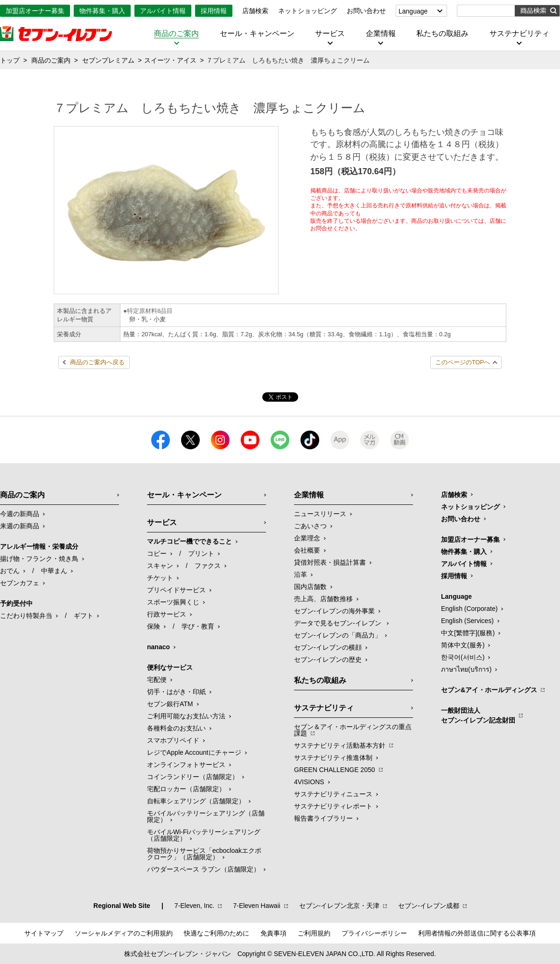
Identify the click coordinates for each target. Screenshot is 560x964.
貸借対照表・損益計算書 (330, 562)
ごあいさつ (310, 526)
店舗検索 (255, 11)
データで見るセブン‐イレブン (339, 623)
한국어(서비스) (463, 657)
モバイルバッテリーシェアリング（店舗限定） (206, 816)
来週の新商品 (20, 526)
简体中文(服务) (463, 645)
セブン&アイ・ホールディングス (489, 690)
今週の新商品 (20, 514)
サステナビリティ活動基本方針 (340, 745)
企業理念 (307, 538)
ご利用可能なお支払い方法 (186, 716)
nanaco (158, 647)
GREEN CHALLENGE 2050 (335, 770)
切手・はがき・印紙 (176, 692)
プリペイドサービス (176, 590)
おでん (10, 571)
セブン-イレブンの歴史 (328, 659)
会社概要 (307, 550)
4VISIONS (309, 782)
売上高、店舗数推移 (323, 599)
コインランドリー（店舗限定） (193, 777)
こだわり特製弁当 (26, 616)
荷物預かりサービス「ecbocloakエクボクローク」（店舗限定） (204, 854)
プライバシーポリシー (374, 933)
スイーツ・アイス (170, 60)
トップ (10, 60)
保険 (154, 626)
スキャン (160, 566)
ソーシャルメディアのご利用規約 (124, 933)
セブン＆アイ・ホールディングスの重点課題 (353, 730)
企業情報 (381, 34)
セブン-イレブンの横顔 (328, 647)
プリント (201, 553)
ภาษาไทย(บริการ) (466, 669)
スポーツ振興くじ (173, 602)
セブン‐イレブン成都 (429, 906)
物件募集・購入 (102, 11)
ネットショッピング (308, 11)
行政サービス (167, 614)
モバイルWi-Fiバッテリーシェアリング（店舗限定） (204, 835)
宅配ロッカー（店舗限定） (186, 789)
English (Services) (467, 621)
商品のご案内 (176, 34)
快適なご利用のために (217, 933)
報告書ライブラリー (323, 818)
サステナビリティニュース (333, 794)
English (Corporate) (469, 609)
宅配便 (157, 680)
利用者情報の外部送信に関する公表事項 (477, 933)
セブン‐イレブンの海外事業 (334, 611)
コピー (157, 553)
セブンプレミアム (108, 60)
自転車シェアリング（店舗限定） (196, 801)
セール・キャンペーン (257, 34)
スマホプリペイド (173, 740)
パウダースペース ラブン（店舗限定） (203, 869)
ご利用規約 (314, 933)
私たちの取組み (442, 34)
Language (413, 11)
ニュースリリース (320, 514)
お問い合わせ (366, 11)
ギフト (84, 616)
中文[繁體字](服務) (468, 633)
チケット (160, 578)
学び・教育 (198, 626)
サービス (330, 34)
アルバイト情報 (163, 11)
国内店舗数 (310, 587)
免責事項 (273, 933)
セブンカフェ (20, 583)
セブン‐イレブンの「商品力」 (338, 635)
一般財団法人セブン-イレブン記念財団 (478, 715)
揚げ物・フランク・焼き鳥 (39, 559)
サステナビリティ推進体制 (333, 758)
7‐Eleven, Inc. (195, 906)
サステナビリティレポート (333, 806)
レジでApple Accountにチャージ (194, 752)
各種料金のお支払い (176, 728)
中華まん (54, 571)
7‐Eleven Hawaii (256, 906)
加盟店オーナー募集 (35, 11)
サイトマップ (44, 933)
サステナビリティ (519, 34)
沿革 (301, 574)
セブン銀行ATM (170, 704)
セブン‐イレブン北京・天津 (339, 906)
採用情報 (214, 11)
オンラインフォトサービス (186, 765)
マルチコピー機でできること (189, 541)
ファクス (208, 566)
